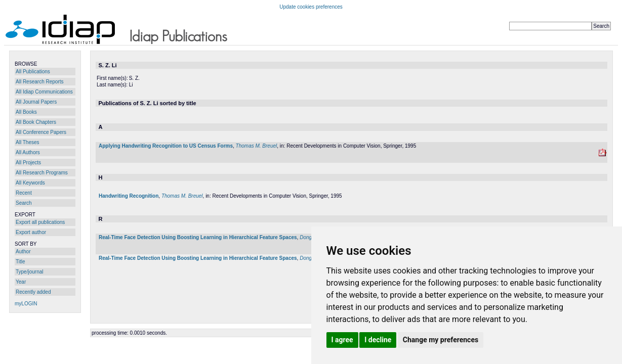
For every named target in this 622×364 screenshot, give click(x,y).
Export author (31, 232)
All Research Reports (39, 82)
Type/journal (29, 272)
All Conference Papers (41, 132)
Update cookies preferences (311, 7)
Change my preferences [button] (441, 340)
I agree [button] (342, 340)
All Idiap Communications (44, 92)
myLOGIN (26, 304)
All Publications (33, 72)
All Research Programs (42, 173)
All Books (26, 112)
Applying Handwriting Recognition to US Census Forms (166, 146)
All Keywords (30, 183)
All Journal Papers (36, 102)
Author (23, 252)
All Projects (28, 163)
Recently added (33, 292)
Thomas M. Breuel (257, 146)
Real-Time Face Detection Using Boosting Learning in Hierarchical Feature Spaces (198, 237)
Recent (24, 193)
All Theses (28, 142)
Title (20, 262)
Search (24, 203)
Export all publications (40, 222)
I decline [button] (378, 340)
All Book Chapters (36, 122)
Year (21, 282)
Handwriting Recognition (129, 196)
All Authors (28, 152)
